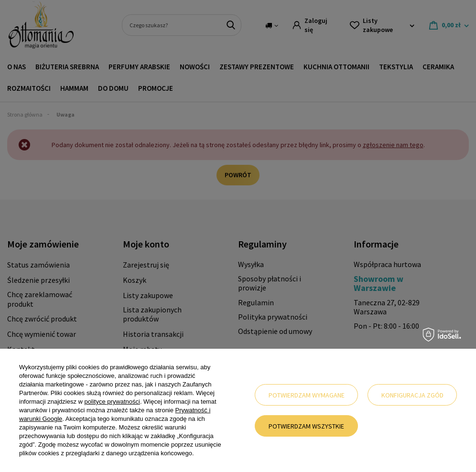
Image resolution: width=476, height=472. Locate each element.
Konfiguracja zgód (412, 395)
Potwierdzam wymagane (307, 395)
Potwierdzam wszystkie (306, 426)
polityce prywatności (112, 402)
